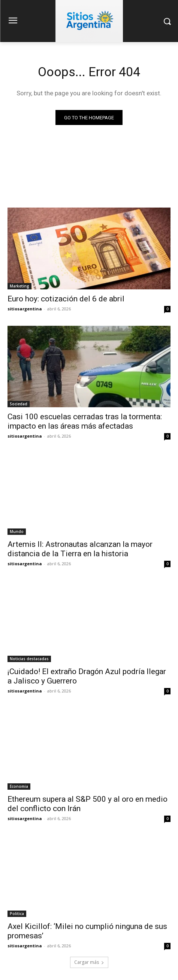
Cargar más (89, 962)
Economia (19, 786)
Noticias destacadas (29, 659)
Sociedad (19, 404)
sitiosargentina (25, 309)
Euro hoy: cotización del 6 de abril (66, 299)
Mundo (17, 531)
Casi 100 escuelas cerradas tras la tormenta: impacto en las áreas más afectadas (85, 421)
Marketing (19, 286)
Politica (17, 914)
